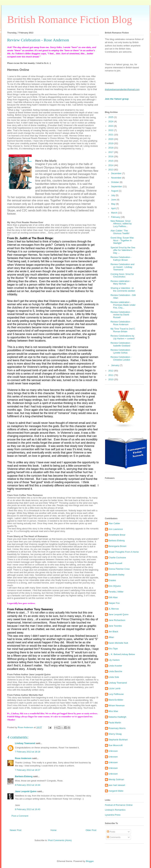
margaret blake (116, 791)
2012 (111, 371)
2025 (111, 117)
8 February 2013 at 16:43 (28, 809)
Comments (114, 837)
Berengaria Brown (117, 546)
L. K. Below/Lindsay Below (122, 654)
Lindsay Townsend (25, 743)
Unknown (113, 751)
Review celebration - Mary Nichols (121, 283)
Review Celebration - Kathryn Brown (121, 259)
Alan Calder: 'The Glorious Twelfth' (120, 232)
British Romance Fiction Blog (70, 19)
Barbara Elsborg (24, 776)
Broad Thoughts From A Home (124, 552)
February (116, 217)
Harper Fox (114, 603)
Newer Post (16, 830)
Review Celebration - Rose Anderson (121, 323)
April (114, 208)
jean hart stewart (117, 785)
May (113, 204)
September (117, 186)
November (117, 178)
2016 (111, 156)
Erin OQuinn (115, 586)
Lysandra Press (113, 815)
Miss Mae (113, 711)
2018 (111, 148)
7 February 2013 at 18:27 (28, 770)
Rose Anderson (23, 758)
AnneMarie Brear (117, 535)
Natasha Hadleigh (117, 717)
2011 (111, 375)
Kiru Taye (113, 649)
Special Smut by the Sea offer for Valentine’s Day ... (123, 250)
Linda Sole (114, 677)
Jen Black (113, 632)
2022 (111, 130)
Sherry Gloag (115, 734)
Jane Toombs (115, 626)
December (117, 173)
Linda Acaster (115, 666)
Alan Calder (114, 523)
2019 (111, 143)
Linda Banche (115, 671)
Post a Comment (20, 816)
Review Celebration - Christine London (121, 358)
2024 (111, 121)
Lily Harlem (114, 660)
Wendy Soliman (116, 779)
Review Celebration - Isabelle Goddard (121, 344)
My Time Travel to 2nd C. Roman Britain (123, 330)
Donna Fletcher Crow (119, 569)
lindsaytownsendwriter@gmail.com (122, 89)
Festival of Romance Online (119, 805)
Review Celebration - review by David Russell (121, 315)
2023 (111, 126)
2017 (111, 152)
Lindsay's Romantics (115, 810)
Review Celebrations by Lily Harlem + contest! (123, 337)
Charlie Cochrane (117, 558)
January (115, 365)
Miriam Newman (117, 705)
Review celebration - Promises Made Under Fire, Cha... (123, 305)
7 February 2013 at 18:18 (28, 752)
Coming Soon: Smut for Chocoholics (122, 275)
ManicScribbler (116, 700)
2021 (111, 135)
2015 (111, 161)
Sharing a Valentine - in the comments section (123, 289)
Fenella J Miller (116, 592)
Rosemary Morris (117, 728)
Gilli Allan (113, 597)
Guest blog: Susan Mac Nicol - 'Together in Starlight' (122, 240)
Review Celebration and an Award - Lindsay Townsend (122, 267)
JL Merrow (114, 609)
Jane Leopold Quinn (26, 791)
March (115, 213)
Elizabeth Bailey (116, 575)
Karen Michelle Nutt (118, 643)
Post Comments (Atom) (60, 840)
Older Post (91, 830)
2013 (111, 170)
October (115, 182)
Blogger (90, 861)
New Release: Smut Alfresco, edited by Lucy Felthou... (121, 224)
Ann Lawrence (116, 529)
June (114, 200)
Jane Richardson (117, 620)
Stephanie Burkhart (118, 740)
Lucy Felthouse (116, 694)
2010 (111, 379)
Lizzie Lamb (114, 688)
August (115, 191)
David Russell (115, 563)
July (113, 195)
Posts (111, 832)
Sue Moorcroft (116, 745)
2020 (111, 139)
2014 (111, 165)
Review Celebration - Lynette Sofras (121, 351)
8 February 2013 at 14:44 (28, 785)
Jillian (111, 637)
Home (54, 830)
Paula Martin (115, 723)
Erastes (112, 580)
